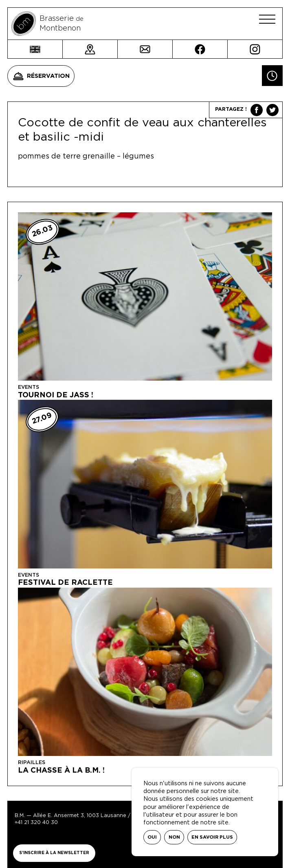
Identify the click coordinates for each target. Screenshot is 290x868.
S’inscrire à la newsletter (54, 853)
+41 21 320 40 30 (36, 823)
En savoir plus (212, 837)
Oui (152, 837)
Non (174, 837)
